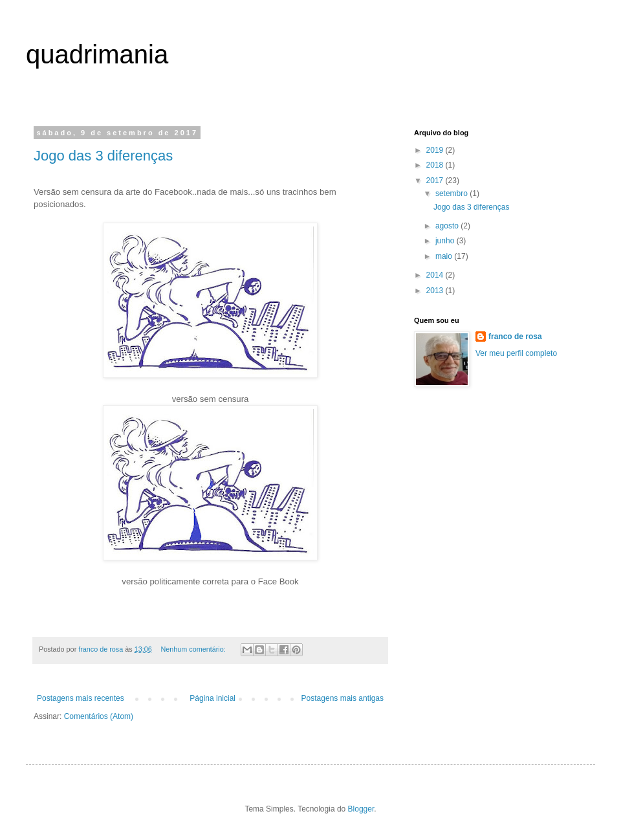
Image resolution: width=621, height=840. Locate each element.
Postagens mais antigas (343, 698)
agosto (448, 226)
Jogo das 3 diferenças (103, 156)
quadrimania (97, 54)
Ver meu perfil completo (516, 353)
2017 (436, 181)
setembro (452, 193)
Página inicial (212, 698)
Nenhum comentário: (194, 649)
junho (446, 241)
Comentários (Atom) (99, 716)
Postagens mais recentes (81, 698)
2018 (436, 165)
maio (445, 256)
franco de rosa (515, 337)
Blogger (361, 809)
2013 (436, 291)
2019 (436, 150)
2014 (436, 275)
